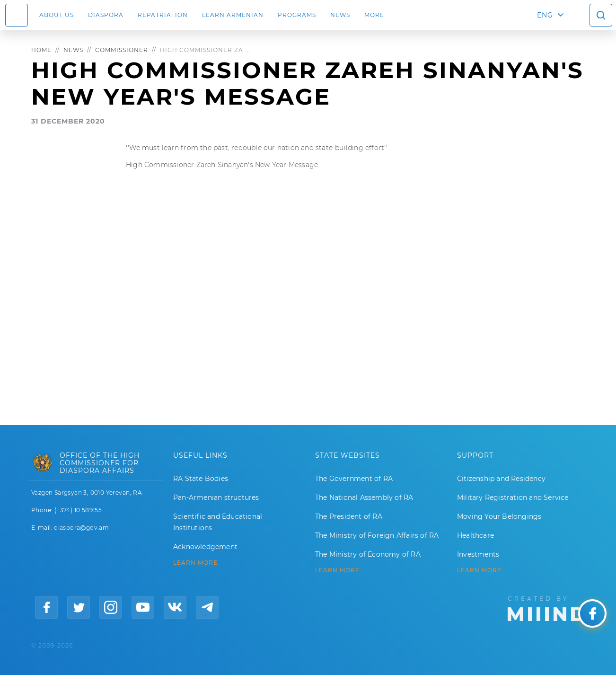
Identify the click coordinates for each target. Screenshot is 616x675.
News (340, 15)
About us (57, 15)
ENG (545, 15)
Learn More (479, 570)
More (374, 15)
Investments (478, 554)
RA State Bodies (201, 479)
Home (41, 50)
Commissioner (122, 50)
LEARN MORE (195, 563)
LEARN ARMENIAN (233, 15)
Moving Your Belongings (499, 516)
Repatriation (163, 15)
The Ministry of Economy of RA (368, 554)
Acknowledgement (205, 547)
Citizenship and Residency (501, 479)
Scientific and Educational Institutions (218, 522)
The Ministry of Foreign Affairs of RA (377, 535)
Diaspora (106, 15)
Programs (297, 15)
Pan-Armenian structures (216, 497)
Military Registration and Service (513, 497)
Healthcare (475, 535)
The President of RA (349, 516)
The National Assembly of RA (364, 497)
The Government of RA (354, 479)
